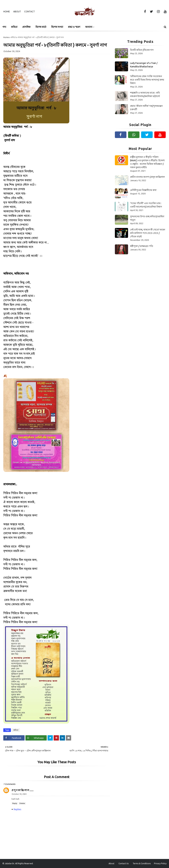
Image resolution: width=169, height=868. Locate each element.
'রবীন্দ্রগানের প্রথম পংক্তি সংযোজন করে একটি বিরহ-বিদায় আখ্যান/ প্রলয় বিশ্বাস (147, 80)
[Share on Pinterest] (56, 738)
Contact (30, 12)
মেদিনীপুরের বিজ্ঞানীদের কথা (143, 190)
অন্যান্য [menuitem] (89, 27)
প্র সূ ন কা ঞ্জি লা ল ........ (23, 790)
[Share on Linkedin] (62, 738)
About (17, 12)
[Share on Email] (68, 738)
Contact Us (124, 863)
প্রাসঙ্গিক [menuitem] (26, 27)
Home (7, 12)
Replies (17, 809)
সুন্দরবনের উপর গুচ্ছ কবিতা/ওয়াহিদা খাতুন (147, 218)
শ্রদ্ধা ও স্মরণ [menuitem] (74, 27)
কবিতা (13, 37)
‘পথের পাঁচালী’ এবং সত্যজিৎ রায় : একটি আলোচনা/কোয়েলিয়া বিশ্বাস (146, 205)
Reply (15, 803)
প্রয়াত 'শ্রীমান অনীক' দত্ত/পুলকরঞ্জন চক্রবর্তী (146, 108)
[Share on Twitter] (50, 738)
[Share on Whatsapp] (36, 738)
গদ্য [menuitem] (4, 27)
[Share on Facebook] (14, 738)
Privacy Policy (160, 863)
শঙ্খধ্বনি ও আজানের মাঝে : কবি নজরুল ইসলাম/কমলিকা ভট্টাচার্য (145, 94)
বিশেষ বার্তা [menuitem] (41, 27)
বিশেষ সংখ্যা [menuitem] (57, 27)
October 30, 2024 (19, 794)
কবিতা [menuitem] (14, 27)
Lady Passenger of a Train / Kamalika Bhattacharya (144, 65)
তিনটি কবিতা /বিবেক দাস (142, 50)
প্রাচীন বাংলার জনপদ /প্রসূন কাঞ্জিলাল (147, 177)
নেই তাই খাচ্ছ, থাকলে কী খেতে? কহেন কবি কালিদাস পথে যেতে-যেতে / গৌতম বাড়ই (148, 233)
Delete (22, 803)
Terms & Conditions (142, 863)
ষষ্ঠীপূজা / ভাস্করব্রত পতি (142, 246)
